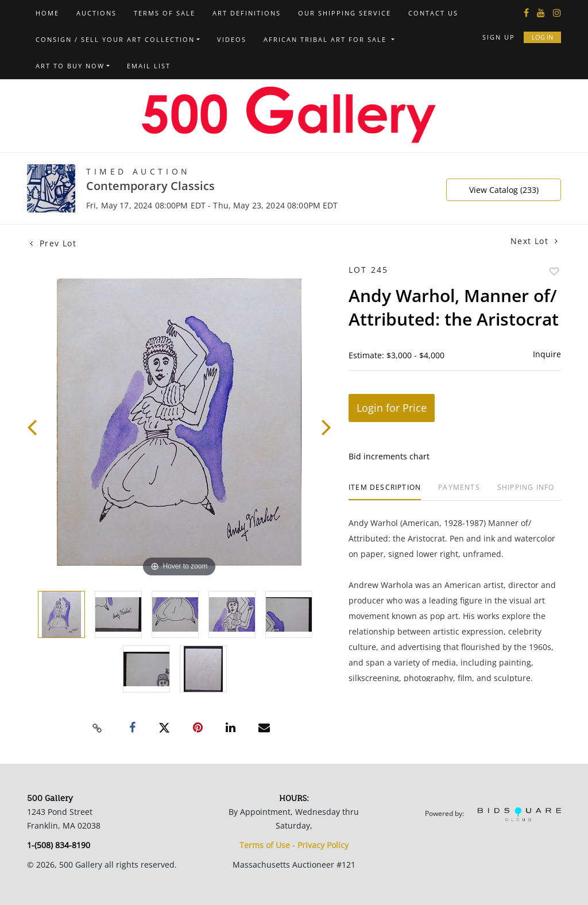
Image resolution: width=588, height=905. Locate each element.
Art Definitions (247, 13)
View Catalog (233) (504, 190)
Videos (232, 39)
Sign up (499, 37)
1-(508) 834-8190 (59, 845)
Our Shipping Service (345, 13)
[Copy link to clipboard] (98, 728)
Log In (542, 37)
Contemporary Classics (150, 186)
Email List (149, 66)
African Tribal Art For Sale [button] (326, 39)
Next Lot (534, 241)
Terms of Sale (165, 13)
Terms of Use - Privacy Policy (294, 845)
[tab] (385, 492)
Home (47, 13)
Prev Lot (53, 243)
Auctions (96, 13)
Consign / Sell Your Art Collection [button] (115, 39)
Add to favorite (554, 271)
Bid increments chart (389, 456)
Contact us (433, 13)
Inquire (547, 354)
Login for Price (392, 408)
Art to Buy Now (70, 66)
